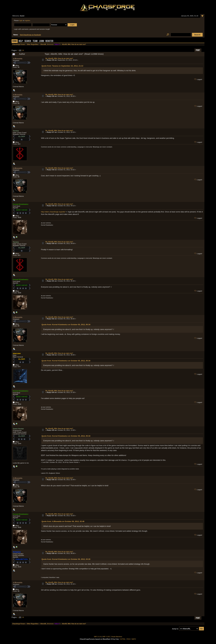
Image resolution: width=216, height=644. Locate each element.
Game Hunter (18, 429)
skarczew (17, 353)
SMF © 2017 (106, 637)
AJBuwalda (18, 59)
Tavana (16, 131)
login (21, 20)
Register (49, 41)
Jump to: (175, 629)
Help (21, 41)
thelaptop (17, 552)
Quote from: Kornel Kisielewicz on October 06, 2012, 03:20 (66, 559)
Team (35, 41)
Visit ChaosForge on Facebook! (30, 35)
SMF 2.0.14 (98, 637)
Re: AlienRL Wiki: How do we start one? (59, 58)
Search (28, 41)
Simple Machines (117, 637)
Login (41, 41)
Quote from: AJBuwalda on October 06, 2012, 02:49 (63, 521)
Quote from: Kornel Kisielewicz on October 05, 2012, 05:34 (66, 325)
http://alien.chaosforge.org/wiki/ (53, 212)
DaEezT (57, 44)
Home (15, 41)
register (27, 20)
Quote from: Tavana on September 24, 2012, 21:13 (62, 66)
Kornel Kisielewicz (21, 204)
